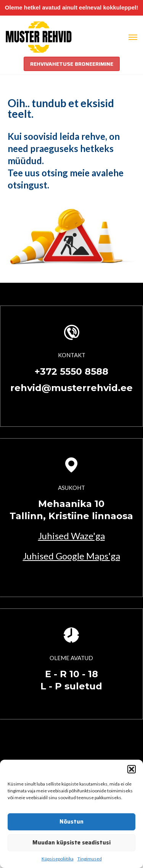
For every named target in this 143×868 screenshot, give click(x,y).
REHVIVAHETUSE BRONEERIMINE (72, 64)
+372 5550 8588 (71, 371)
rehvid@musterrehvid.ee (71, 388)
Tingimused (90, 859)
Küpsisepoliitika (58, 859)
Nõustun (71, 822)
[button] (132, 769)
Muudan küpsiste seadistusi (71, 843)
